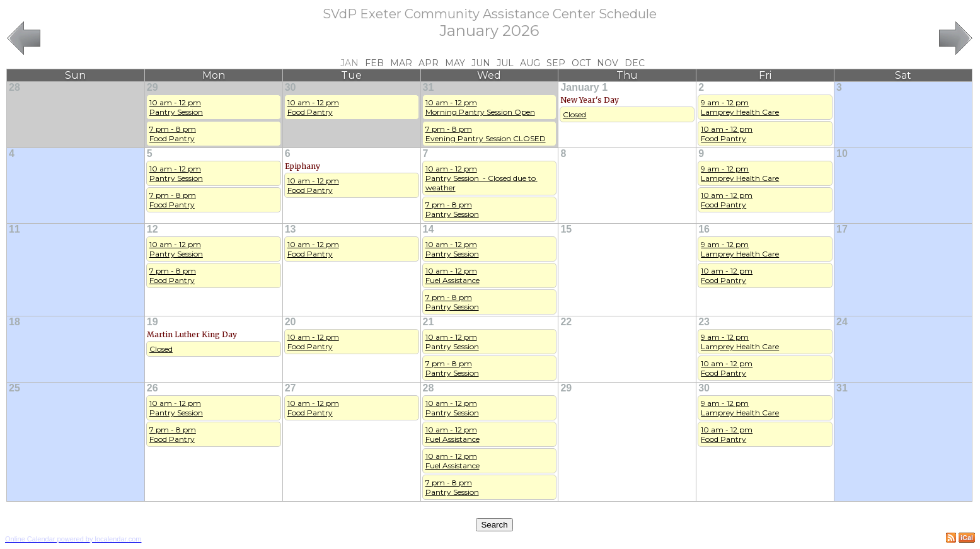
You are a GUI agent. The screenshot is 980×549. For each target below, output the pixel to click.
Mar (401, 63)
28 (14, 87)
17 (842, 229)
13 (291, 229)
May (455, 63)
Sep (556, 63)
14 (429, 229)
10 (842, 153)
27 (291, 388)
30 (291, 87)
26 (153, 388)
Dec (635, 63)
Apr (429, 63)
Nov (608, 63)
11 (14, 229)
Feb (374, 63)
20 (291, 322)
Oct (581, 63)
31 (429, 87)
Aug (530, 63)
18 (14, 322)
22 (566, 322)
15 (566, 229)
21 (429, 322)
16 (704, 229)
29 (153, 87)
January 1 (584, 87)
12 (153, 229)
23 (704, 322)
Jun (481, 63)
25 (14, 388)
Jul (505, 63)
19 (153, 322)
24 (842, 322)
